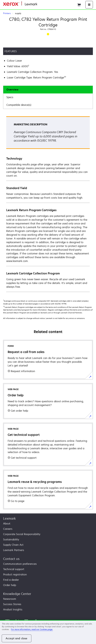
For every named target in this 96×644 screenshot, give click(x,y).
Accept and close (17, 638)
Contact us (11, 559)
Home (40, 4)
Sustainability (11, 539)
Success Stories (12, 604)
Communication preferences (20, 564)
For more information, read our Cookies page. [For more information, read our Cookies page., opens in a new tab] (32, 629)
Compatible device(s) (19, 105)
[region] (48, 632)
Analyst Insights (13, 609)
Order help (10, 585)
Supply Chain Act (13, 545)
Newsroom (10, 599)
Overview (12, 90)
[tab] (48, 90)
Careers (8, 529)
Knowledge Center (17, 594)
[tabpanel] (48, 204)
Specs (10, 97)
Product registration (15, 574)
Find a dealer (11, 580)
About (7, 524)
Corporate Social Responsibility (22, 534)
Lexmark (9, 518)
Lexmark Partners (14, 550)
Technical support (14, 569)
